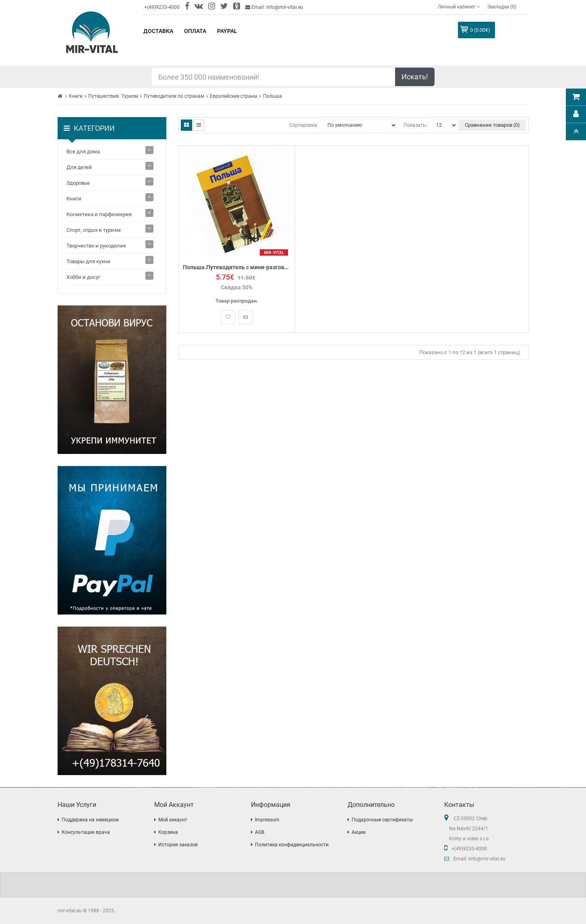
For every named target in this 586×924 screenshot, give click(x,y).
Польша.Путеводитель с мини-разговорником (237, 267)
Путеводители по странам (174, 96)
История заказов (178, 845)
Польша (272, 96)
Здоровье (78, 183)
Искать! (415, 77)
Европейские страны (234, 96)
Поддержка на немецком (90, 820)
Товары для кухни (88, 261)
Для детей (79, 167)
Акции (359, 832)
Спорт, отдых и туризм (94, 230)
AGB (260, 832)
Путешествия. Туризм (113, 96)
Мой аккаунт (173, 820)
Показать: (415, 125)
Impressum (267, 820)
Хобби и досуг (83, 277)
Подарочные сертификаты (382, 820)
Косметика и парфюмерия (99, 214)
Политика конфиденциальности (292, 845)
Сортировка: (304, 125)
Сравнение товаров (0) (492, 125)
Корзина (168, 832)
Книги (76, 96)
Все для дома (83, 152)
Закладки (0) (502, 7)
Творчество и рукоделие (96, 246)
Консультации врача (86, 832)
